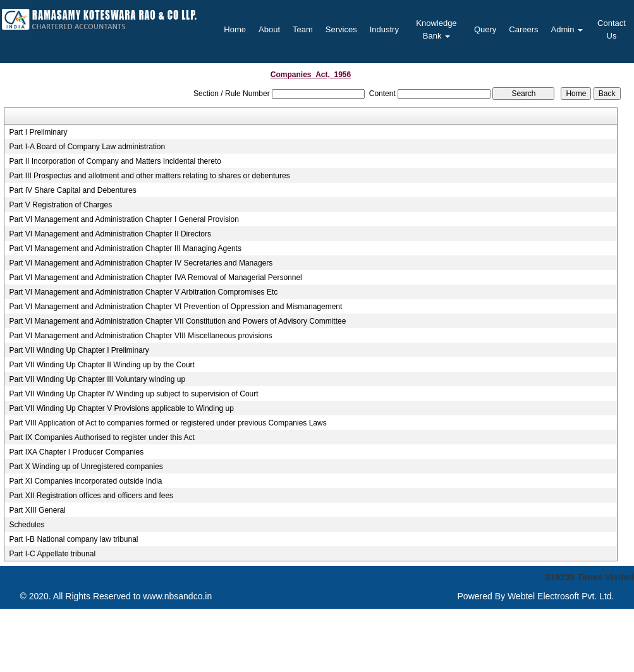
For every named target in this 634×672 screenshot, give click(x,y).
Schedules (27, 525)
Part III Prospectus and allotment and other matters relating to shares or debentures (149, 176)
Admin (567, 29)
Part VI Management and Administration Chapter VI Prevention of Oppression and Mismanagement (175, 307)
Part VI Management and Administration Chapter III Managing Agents (125, 248)
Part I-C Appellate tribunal (52, 554)
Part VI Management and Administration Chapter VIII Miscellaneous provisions (140, 336)
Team (303, 29)
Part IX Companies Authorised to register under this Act (101, 437)
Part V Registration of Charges (60, 205)
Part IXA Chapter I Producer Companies (76, 452)
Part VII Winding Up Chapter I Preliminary (79, 350)
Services (341, 29)
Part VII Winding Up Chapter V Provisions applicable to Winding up (121, 408)
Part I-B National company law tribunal (73, 539)
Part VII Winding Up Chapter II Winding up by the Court (101, 365)
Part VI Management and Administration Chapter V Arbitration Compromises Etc (143, 292)
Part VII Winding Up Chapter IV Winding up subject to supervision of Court (133, 394)
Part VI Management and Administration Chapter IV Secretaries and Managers (141, 263)
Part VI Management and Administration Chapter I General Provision (124, 219)
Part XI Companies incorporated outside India (85, 481)
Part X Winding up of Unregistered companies (86, 467)
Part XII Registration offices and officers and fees (91, 496)
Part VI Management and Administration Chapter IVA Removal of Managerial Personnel (155, 278)
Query (485, 29)
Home (235, 29)
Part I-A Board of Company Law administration (87, 147)
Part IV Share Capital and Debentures (72, 190)
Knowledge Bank (436, 29)
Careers (523, 29)
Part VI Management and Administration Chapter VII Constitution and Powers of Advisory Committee (177, 321)
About (269, 29)
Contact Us (612, 29)
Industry (384, 29)
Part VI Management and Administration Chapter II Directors (110, 234)
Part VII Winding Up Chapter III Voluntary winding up (97, 379)
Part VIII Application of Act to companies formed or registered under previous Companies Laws (168, 423)
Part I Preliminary (38, 132)
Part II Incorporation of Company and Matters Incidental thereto (115, 161)
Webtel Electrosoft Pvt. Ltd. (561, 596)
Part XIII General (37, 510)
